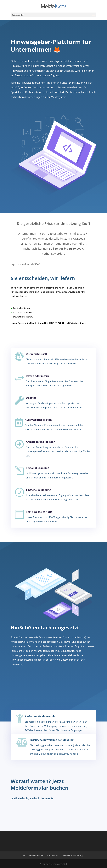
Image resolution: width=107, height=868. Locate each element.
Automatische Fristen (38, 420)
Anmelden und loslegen (41, 442)
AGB (23, 855)
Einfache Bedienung (38, 490)
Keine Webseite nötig (39, 512)
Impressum (53, 855)
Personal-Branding (37, 468)
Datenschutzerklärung (72, 855)
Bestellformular (36, 855)
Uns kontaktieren (71, 809)
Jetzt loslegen (24, 809)
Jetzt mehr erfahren (28, 107)
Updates (31, 398)
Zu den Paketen (24, 688)
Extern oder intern (37, 376)
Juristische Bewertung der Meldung (52, 740)
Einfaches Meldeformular (41, 716)
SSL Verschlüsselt (36, 354)
